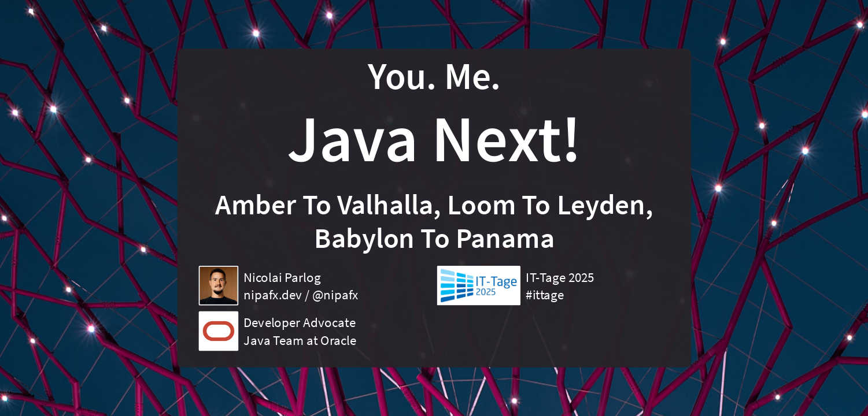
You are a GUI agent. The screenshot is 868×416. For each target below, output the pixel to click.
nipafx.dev (273, 295)
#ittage (545, 295)
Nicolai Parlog (282, 277)
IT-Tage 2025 (560, 277)
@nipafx (335, 295)
